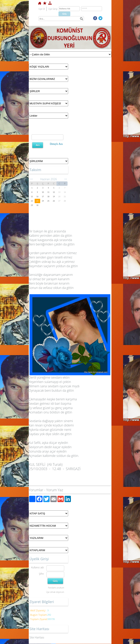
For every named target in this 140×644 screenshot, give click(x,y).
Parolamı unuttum (56, 588)
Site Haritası (37, 637)
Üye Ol (42, 9)
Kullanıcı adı (37, 567)
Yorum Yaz (55, 490)
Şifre (41, 574)
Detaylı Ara (56, 144)
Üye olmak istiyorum (55, 592)
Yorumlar (36, 490)
